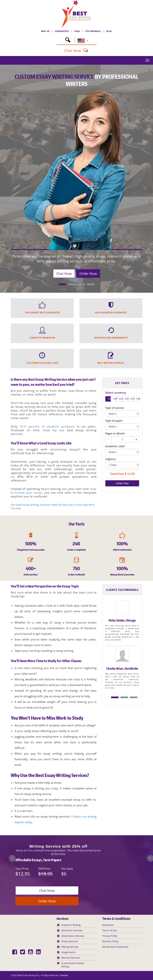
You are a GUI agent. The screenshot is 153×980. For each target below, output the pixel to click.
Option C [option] (134, 697)
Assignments (68, 952)
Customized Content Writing (73, 965)
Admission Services (72, 930)
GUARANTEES (64, 31)
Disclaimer (108, 925)
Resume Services (70, 958)
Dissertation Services (73, 936)
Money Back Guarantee (115, 947)
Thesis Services (69, 941)
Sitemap (64, 975)
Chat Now (76, 51)
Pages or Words (115, 433)
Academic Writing (71, 925)
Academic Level (115, 446)
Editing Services (70, 947)
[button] (68, 40)
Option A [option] (115, 697)
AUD (121, 399)
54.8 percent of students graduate (47, 426)
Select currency (116, 393)
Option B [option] (124, 697)
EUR (132, 399)
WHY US (47, 31)
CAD (138, 399)
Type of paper (114, 421)
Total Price (118, 474)
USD (109, 399)
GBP (115, 399)
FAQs (79, 31)
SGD (126, 399)
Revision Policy (110, 941)
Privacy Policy (110, 936)
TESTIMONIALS (95, 31)
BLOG (109, 31)
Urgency (110, 459)
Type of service (115, 408)
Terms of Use (109, 930)
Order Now (88, 274)
